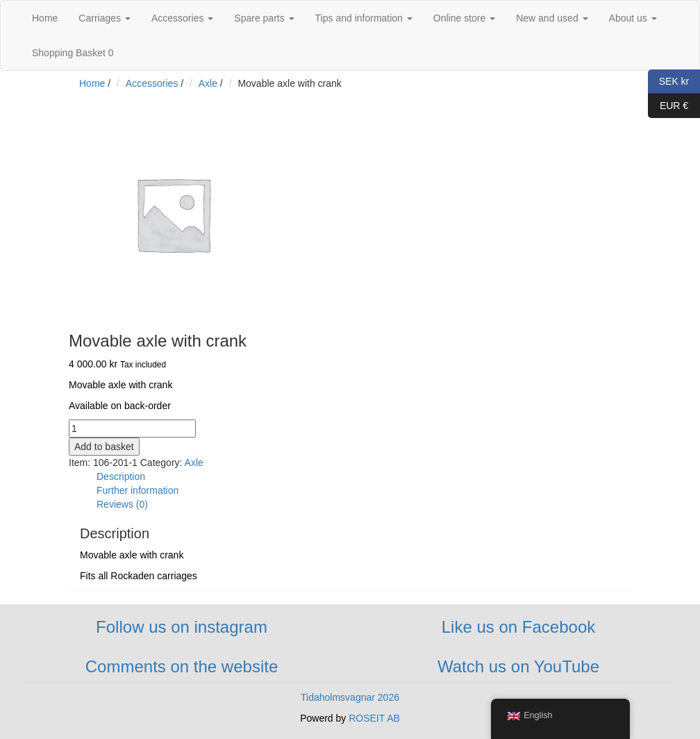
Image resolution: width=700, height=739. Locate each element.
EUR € (668, 106)
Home (45, 18)
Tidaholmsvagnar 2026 (350, 697)
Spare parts (264, 18)
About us (633, 18)
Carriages (105, 18)
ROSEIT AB (374, 718)
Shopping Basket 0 (73, 53)
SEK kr (668, 82)
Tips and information (364, 18)
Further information (137, 490)
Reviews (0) (122, 504)
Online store (464, 18)
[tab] (364, 476)
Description (121, 476)
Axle (208, 83)
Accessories (182, 18)
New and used (552, 18)
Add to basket (104, 447)
